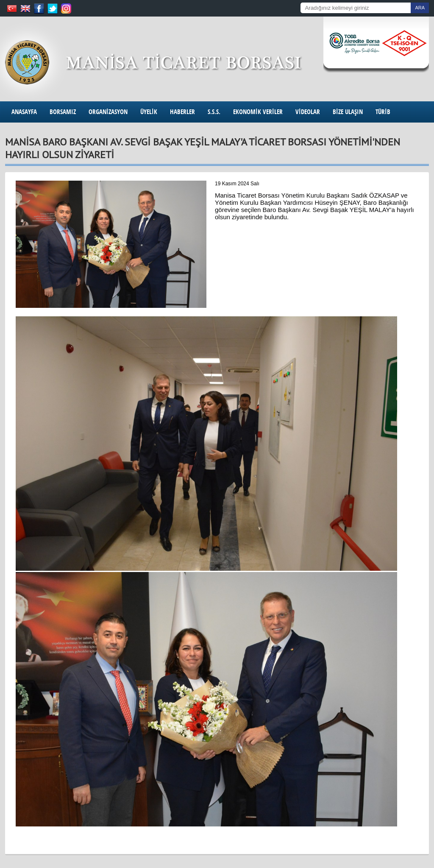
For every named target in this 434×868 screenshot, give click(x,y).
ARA (420, 8)
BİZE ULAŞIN (348, 112)
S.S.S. (214, 112)
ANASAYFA (24, 112)
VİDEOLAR (308, 112)
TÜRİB (383, 112)
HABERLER (182, 112)
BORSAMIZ (63, 112)
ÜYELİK (149, 112)
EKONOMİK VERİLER (258, 112)
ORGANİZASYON (108, 112)
